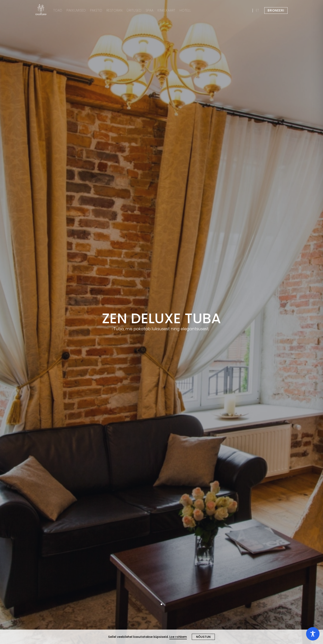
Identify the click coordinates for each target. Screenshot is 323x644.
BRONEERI (276, 10)
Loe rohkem (178, 637)
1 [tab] (161, 604)
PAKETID (96, 10)
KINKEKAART (167, 10)
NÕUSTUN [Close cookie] (203, 637)
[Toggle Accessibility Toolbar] (313, 634)
